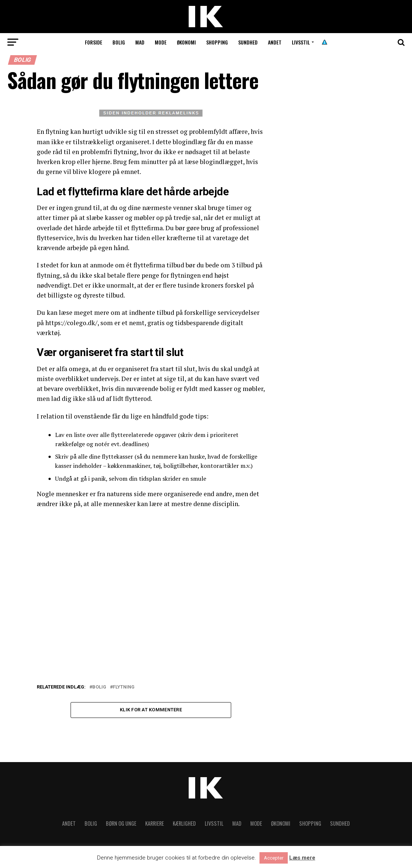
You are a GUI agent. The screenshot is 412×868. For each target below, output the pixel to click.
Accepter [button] (274, 858)
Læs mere (302, 858)
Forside (94, 42)
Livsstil (301, 42)
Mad (140, 42)
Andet (275, 42)
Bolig (119, 42)
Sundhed (248, 42)
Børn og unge (121, 824)
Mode (161, 42)
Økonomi (186, 42)
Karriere (155, 824)
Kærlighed (184, 824)
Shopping (217, 42)
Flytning (124, 687)
